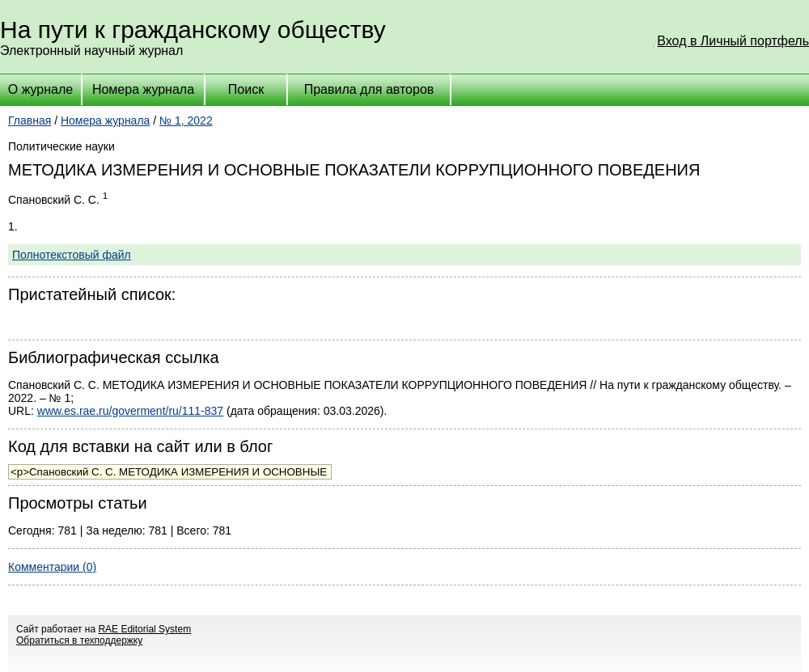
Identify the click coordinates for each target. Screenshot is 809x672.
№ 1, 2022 (186, 120)
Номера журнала (143, 89)
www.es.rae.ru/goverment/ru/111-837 (130, 411)
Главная (30, 120)
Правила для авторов (369, 89)
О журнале (40, 89)
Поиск (246, 89)
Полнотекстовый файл (72, 255)
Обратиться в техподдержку (79, 640)
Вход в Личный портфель (733, 41)
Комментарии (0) (52, 567)
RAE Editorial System (144, 629)
